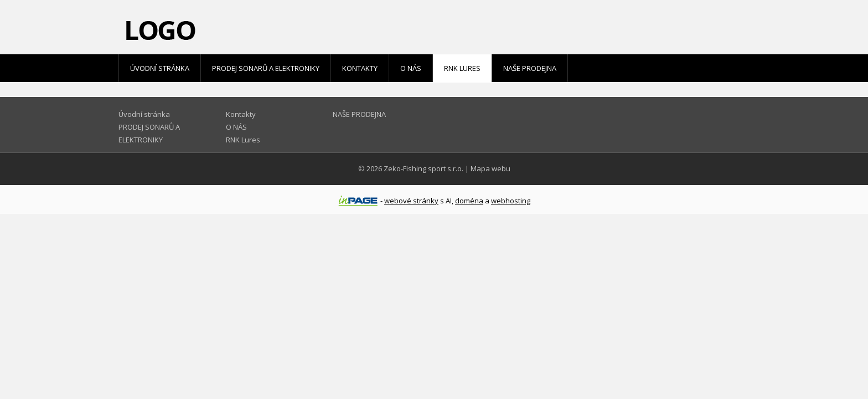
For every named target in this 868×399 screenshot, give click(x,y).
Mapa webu (490, 168)
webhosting (511, 201)
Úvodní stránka (160, 68)
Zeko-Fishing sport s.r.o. (423, 168)
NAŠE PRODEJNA (530, 68)
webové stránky (411, 201)
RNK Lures (462, 68)
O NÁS (411, 68)
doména (469, 201)
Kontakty (360, 68)
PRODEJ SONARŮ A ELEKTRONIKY (266, 68)
